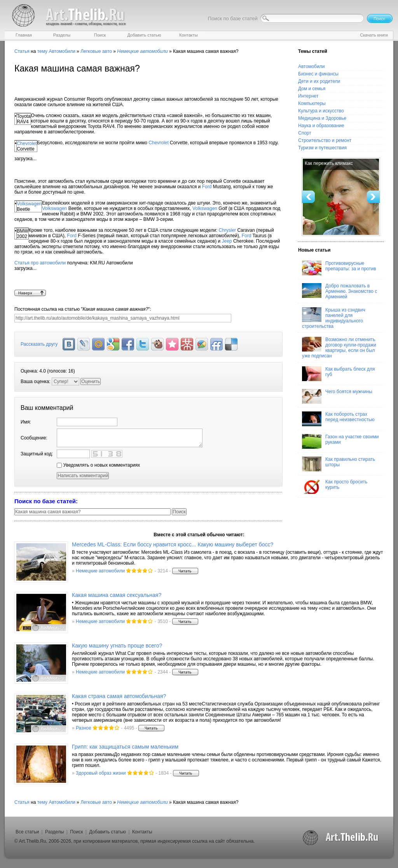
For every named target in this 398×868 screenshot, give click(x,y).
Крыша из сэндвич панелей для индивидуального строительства (334, 318)
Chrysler (227, 230)
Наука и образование (321, 126)
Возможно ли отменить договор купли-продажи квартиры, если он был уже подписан (339, 348)
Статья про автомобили (40, 263)
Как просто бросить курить (335, 486)
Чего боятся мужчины (337, 396)
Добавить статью (107, 832)
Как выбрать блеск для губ (338, 374)
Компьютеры (312, 103)
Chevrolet (27, 143)
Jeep (227, 241)
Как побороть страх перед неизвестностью (338, 419)
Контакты (142, 832)
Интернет (308, 96)
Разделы (54, 832)
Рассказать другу (39, 344)
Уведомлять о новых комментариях (98, 465)
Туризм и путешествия (322, 148)
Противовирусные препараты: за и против (339, 268)
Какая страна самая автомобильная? (119, 696)
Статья (22, 51)
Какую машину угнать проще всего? (117, 646)
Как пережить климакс (329, 163)
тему (42, 51)
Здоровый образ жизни (101, 773)
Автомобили (62, 51)
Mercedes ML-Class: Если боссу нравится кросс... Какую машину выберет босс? (173, 544)
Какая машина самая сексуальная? (117, 595)
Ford (207, 187)
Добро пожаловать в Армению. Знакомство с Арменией (340, 291)
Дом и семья (312, 89)
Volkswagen (29, 204)
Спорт (305, 133)
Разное (84, 728)
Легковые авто (96, 51)
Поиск (76, 832)
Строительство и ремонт (325, 140)
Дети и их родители (319, 81)
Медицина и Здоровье (322, 118)
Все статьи (27, 832)
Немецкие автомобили (100, 571)
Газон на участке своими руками (340, 441)
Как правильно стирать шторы (339, 464)
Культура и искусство (321, 111)
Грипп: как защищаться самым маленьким (125, 747)
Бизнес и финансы (318, 74)
